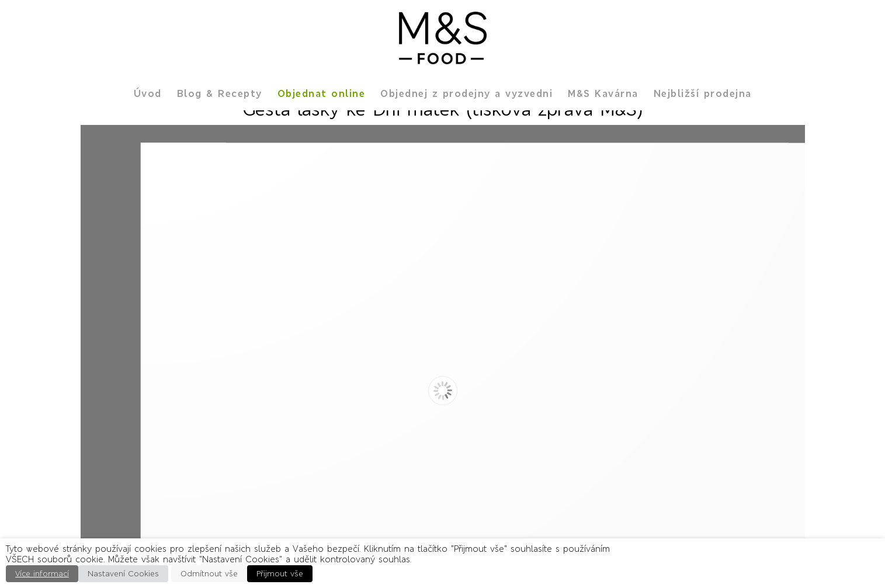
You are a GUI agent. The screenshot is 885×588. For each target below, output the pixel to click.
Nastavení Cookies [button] (123, 574)
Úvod (148, 93)
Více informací (42, 574)
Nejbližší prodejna (703, 93)
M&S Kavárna (603, 93)
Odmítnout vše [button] (209, 574)
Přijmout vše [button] (280, 574)
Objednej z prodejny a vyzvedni (466, 93)
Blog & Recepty (220, 93)
